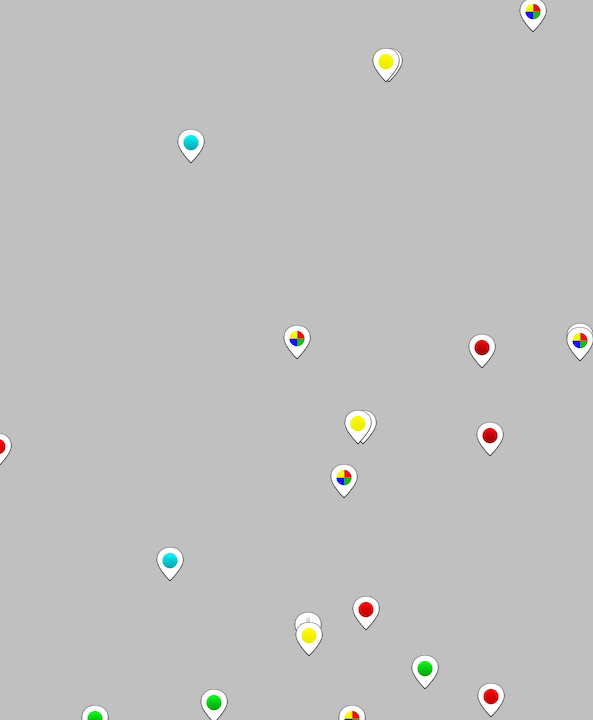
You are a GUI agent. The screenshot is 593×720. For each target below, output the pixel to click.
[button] (297, 342)
